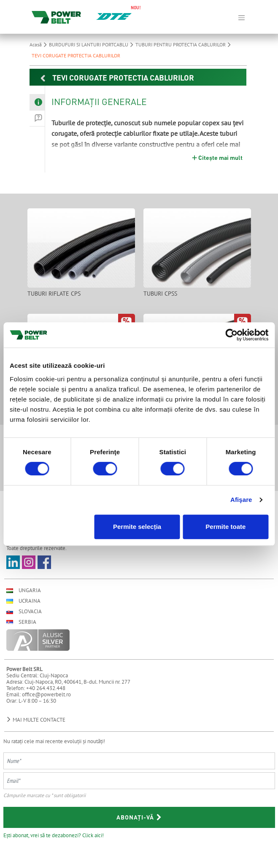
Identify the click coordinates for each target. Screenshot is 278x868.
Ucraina (23, 601)
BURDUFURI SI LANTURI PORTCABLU (92, 44)
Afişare (241, 500)
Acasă (39, 44)
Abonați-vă (139, 817)
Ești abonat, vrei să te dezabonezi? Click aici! (54, 835)
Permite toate (225, 527)
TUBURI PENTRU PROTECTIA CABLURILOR (184, 44)
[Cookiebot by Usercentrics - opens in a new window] (231, 335)
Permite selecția (137, 527)
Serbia (21, 622)
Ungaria (24, 590)
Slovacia (24, 611)
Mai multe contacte (36, 720)
